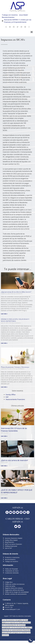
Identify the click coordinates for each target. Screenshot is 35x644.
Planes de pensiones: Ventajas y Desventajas (15, 367)
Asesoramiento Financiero (15, 399)
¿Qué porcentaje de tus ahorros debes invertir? (16, 292)
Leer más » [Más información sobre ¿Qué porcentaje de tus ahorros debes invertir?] (4, 314)
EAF (7, 397)
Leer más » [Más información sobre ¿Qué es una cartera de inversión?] (4, 466)
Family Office (11, 395)
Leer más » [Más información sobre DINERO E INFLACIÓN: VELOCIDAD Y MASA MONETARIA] (4, 343)
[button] (32, 32)
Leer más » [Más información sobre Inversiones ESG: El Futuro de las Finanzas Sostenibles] (4, 436)
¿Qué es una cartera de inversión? (14, 460)
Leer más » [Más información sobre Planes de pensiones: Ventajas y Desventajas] (4, 387)
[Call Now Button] (31, 640)
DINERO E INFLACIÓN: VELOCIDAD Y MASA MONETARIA (15, 320)
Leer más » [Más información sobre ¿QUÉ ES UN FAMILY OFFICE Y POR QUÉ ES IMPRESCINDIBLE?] (4, 498)
